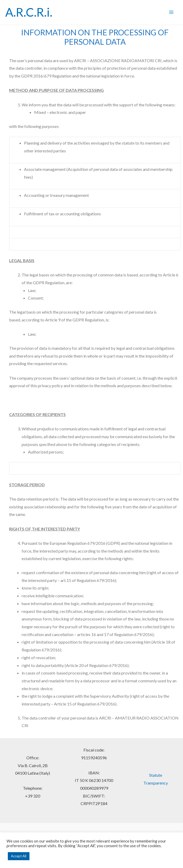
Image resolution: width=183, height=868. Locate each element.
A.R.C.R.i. (29, 12)
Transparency (156, 783)
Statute (156, 775)
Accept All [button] (19, 856)
